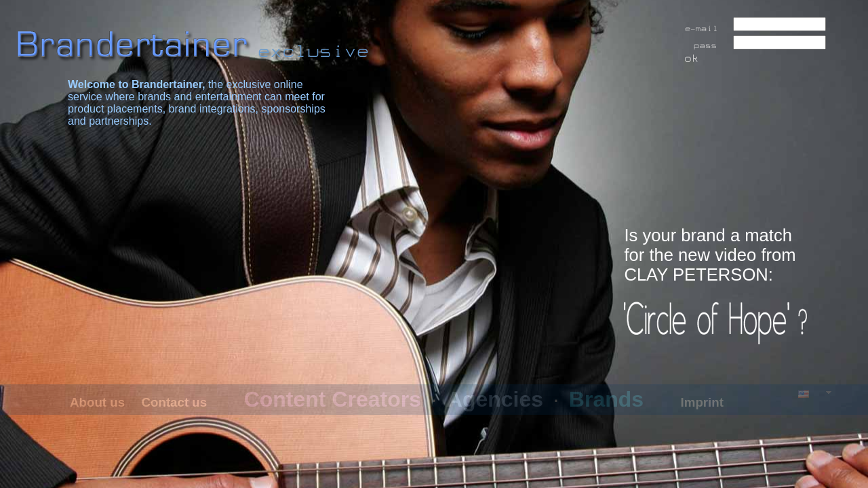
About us (97, 402)
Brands (606, 399)
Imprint (702, 402)
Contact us (175, 402)
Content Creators (333, 399)
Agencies (495, 399)
